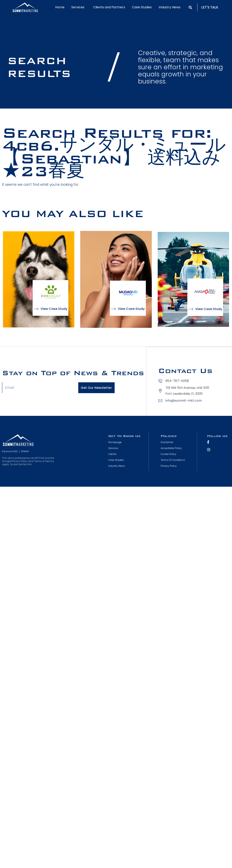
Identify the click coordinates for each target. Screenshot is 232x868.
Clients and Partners (109, 7)
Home (60, 7)
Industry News (170, 7)
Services (79, 7)
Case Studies (142, 7)
